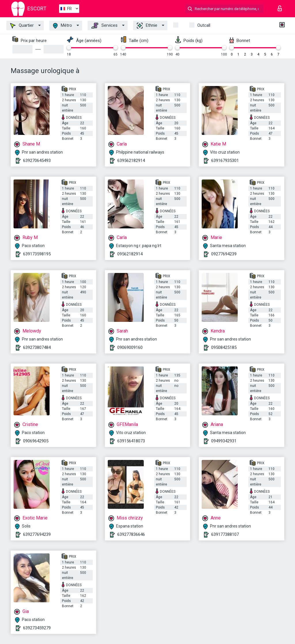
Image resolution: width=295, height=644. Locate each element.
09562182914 (130, 254)
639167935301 (225, 160)
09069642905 (36, 441)
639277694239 (37, 534)
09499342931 (224, 441)
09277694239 (224, 254)
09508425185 (224, 347)
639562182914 (131, 160)
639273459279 (37, 628)
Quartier (22, 26)
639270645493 (37, 160)
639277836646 (131, 534)
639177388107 (225, 534)
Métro (63, 26)
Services (104, 26)
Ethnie (147, 26)
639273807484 (37, 347)
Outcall (204, 25)
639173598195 (37, 254)
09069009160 (130, 347)
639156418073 (131, 441)
